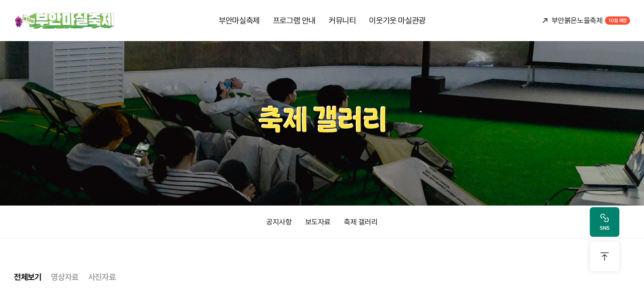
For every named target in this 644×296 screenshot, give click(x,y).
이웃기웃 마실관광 (397, 21)
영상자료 (64, 277)
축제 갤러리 (361, 222)
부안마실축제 (239, 21)
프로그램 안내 (294, 21)
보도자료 (318, 222)
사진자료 (102, 277)
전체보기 (28, 277)
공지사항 (279, 222)
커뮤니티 (342, 21)
